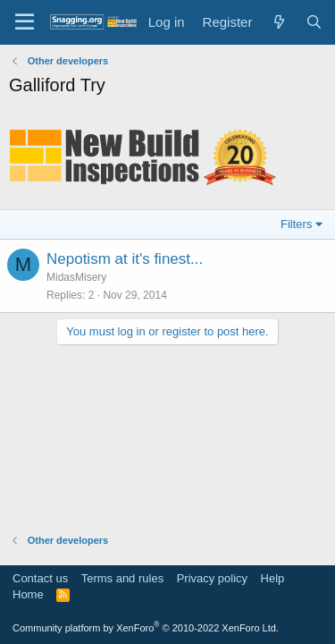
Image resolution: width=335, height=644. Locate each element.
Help (273, 578)
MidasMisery (76, 277)
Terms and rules (122, 578)
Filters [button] (296, 224)
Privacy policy (212, 578)
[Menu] (25, 22)
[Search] (314, 22)
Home (28, 594)
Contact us (40, 578)
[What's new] (278, 22)
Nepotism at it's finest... (125, 259)
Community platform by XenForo (146, 628)
